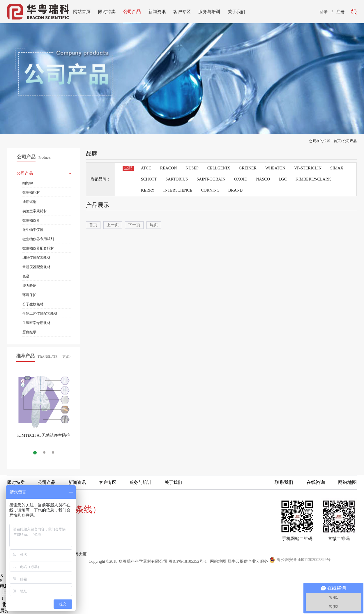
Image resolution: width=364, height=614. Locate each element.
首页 (93, 225)
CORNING (210, 190)
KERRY (148, 190)
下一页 (134, 225)
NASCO (263, 179)
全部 (128, 168)
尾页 (154, 225)
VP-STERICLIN (308, 168)
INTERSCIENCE (178, 190)
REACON (169, 168)
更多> (67, 357)
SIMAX (337, 168)
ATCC (146, 168)
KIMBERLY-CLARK (313, 179)
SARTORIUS (177, 179)
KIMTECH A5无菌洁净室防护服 (44, 438)
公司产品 (350, 141)
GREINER (248, 168)
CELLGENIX (219, 168)
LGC (283, 179)
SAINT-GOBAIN (211, 179)
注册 (340, 12)
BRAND (235, 190)
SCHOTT (149, 179)
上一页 (113, 225)
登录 (324, 12)
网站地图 (217, 561)
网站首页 (82, 12)
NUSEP (192, 168)
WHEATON (275, 168)
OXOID (241, 179)
